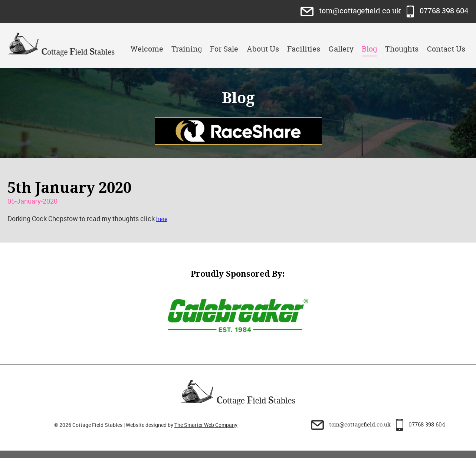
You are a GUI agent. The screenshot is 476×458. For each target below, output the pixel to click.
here (162, 219)
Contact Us (446, 49)
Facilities (304, 49)
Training (187, 49)
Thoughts (402, 49)
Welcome (147, 49)
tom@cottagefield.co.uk (352, 11)
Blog (369, 49)
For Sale (224, 49)
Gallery (341, 49)
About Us (263, 49)
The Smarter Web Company (206, 425)
